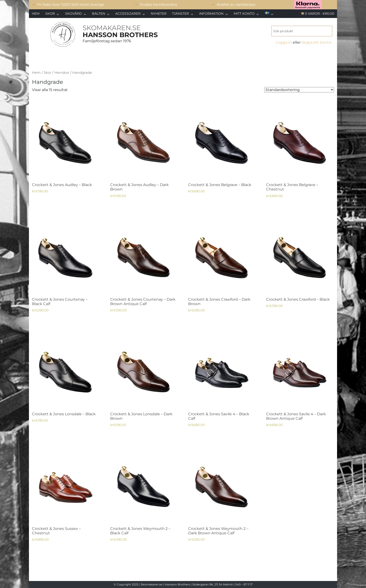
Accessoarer (128, 14)
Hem (36, 14)
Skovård (74, 14)
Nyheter (159, 14)
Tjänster (180, 14)
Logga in (284, 42)
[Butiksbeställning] (299, 90)
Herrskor (62, 73)
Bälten (99, 14)
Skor (50, 14)
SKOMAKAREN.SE (112, 28)
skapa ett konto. (317, 42)
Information (211, 14)
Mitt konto (244, 14)
